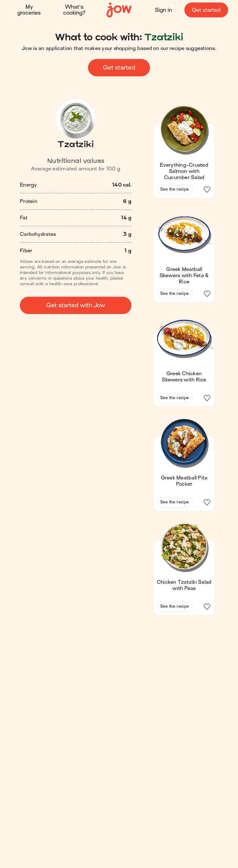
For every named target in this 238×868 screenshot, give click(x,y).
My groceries (29, 10)
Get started (206, 10)
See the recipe (175, 189)
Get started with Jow (76, 305)
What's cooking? (74, 10)
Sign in (163, 10)
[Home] (119, 10)
